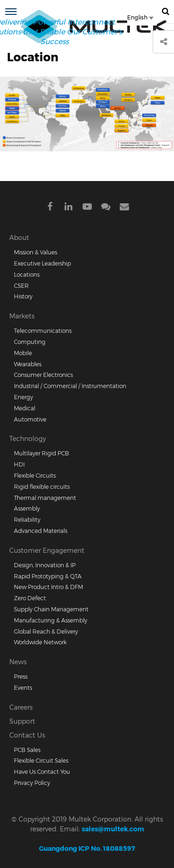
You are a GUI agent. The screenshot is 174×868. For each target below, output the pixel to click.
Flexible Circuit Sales (41, 761)
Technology (28, 439)
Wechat (106, 208)
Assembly (27, 508)
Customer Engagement (47, 551)
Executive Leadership (42, 263)
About (19, 238)
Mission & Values (35, 252)
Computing (30, 342)
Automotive (30, 419)
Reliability (27, 520)
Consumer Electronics (43, 375)
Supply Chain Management (51, 609)
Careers (21, 707)
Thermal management (45, 498)
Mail (124, 208)
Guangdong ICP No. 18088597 (87, 849)
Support (22, 721)
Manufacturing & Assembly (51, 620)
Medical (25, 408)
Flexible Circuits (35, 476)
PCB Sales (27, 750)
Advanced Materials (41, 531)
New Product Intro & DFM (48, 587)
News (18, 662)
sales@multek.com (113, 829)
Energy (23, 397)
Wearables (28, 364)
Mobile (23, 353)
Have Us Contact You (42, 772)
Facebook (50, 208)
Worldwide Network (40, 642)
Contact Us (27, 735)
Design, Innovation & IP (45, 565)
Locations (27, 275)
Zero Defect (30, 598)
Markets (22, 316)
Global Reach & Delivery (46, 632)
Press (21, 677)
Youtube (87, 208)
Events (23, 688)
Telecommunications (43, 331)
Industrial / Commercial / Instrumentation (70, 386)
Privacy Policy (32, 783)
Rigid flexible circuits (42, 487)
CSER (21, 286)
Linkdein (69, 208)
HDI (19, 464)
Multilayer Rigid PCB (42, 453)
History (23, 296)
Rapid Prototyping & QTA (48, 576)
